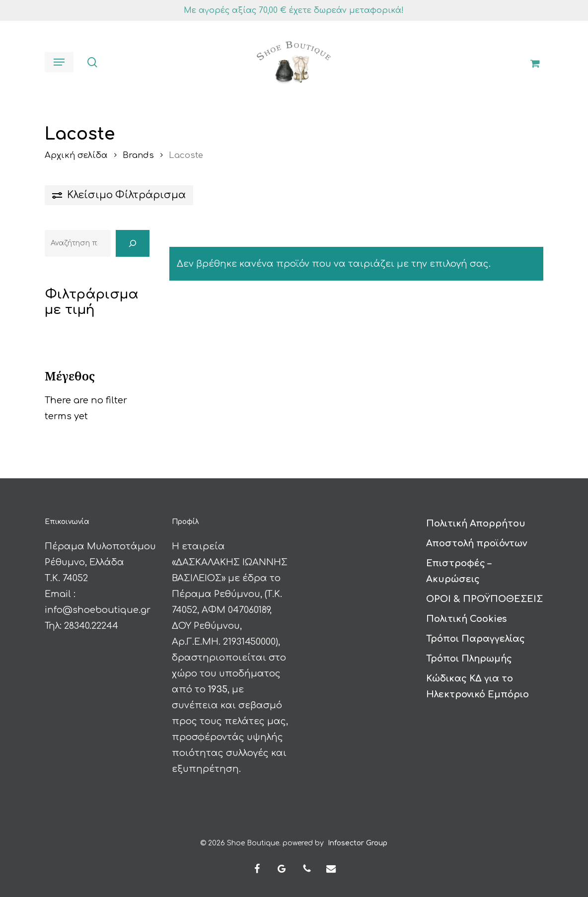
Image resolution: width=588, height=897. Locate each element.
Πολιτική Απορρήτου (476, 522)
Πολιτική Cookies (466, 617)
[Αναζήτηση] (133, 243)
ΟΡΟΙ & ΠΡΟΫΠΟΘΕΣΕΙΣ (484, 597)
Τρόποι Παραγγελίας (476, 637)
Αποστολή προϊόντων (477, 541)
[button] (59, 62)
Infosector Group (358, 841)
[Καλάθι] (531, 62)
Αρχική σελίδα (76, 155)
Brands (138, 155)
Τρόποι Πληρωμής (469, 657)
